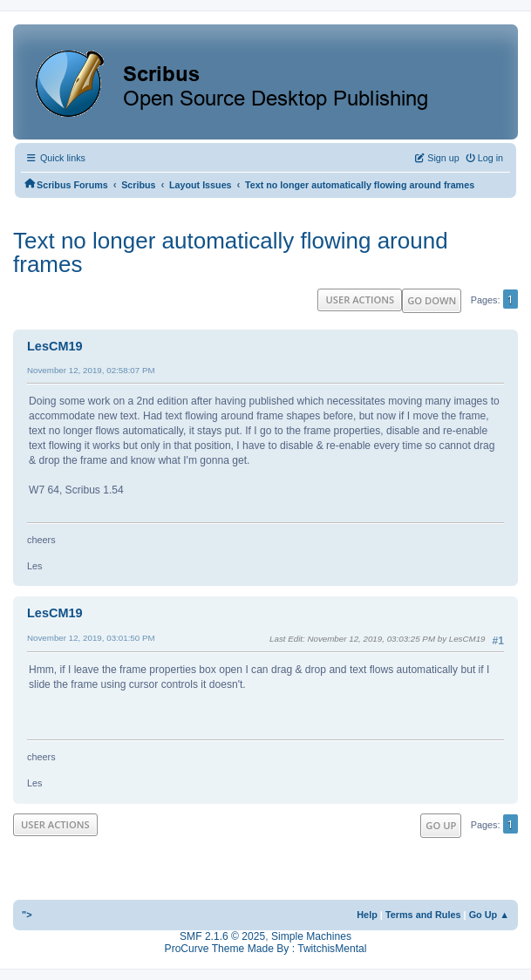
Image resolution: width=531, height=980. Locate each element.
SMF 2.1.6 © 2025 (222, 936)
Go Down (432, 300)
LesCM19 (55, 346)
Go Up (441, 825)
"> (27, 915)
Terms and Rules (423, 915)
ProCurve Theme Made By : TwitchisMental (266, 949)
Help (367, 915)
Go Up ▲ (489, 915)
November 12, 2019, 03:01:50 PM (91, 638)
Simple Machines (311, 936)
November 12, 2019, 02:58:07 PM (91, 370)
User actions (360, 299)
